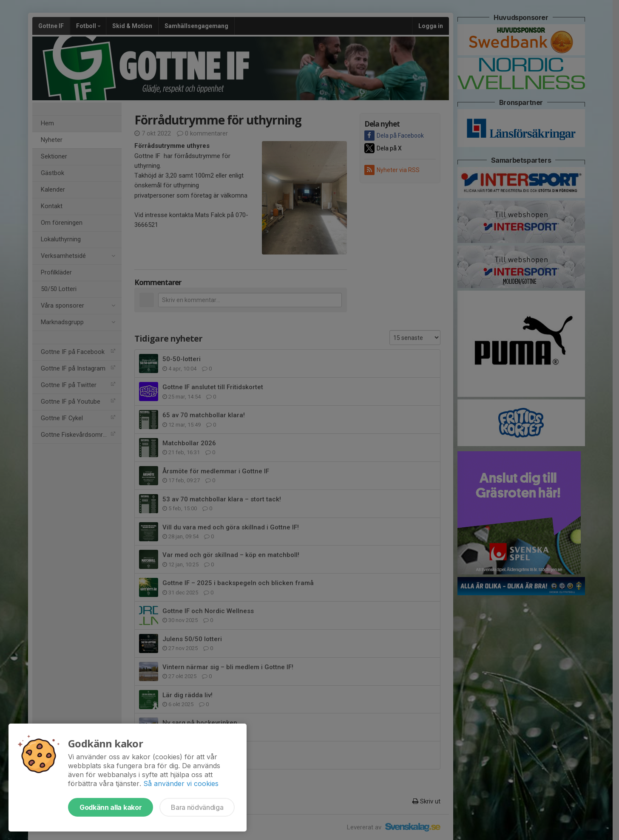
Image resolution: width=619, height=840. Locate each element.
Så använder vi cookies (181, 783)
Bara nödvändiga (197, 807)
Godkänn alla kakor (111, 807)
